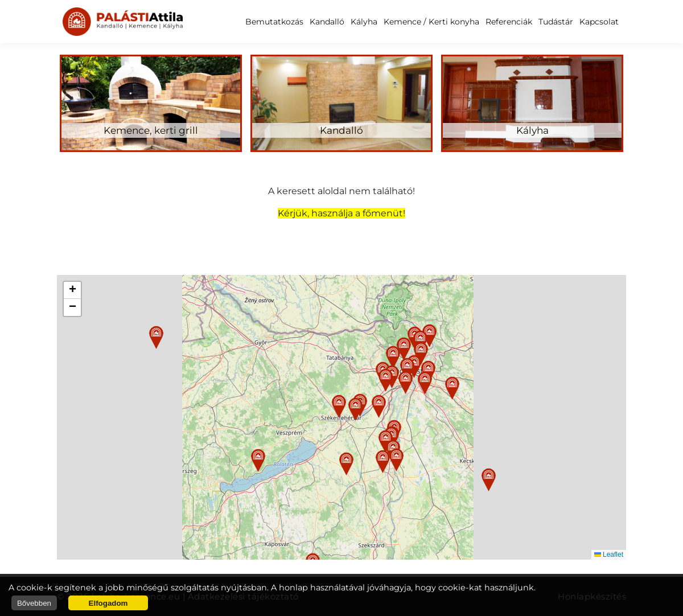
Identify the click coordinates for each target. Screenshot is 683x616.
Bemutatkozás (274, 22)
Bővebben (34, 603)
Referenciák (509, 22)
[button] (339, 406)
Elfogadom (108, 603)
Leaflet (609, 555)
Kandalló (327, 22)
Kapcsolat (599, 22)
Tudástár (556, 22)
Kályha (364, 22)
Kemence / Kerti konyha (431, 22)
